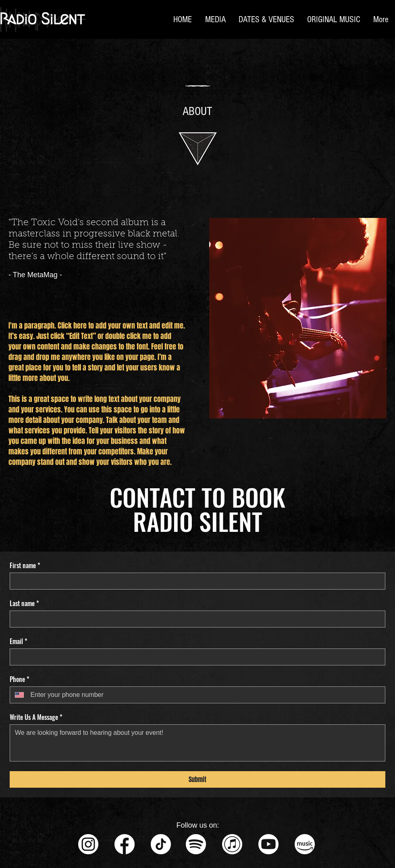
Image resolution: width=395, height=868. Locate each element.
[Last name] (195, 619)
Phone (20, 679)
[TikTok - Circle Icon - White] (161, 844)
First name (25, 565)
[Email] (195, 657)
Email (19, 641)
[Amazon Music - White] (305, 844)
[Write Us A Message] (197, 743)
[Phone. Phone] (204, 695)
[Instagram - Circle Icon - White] (88, 844)
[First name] (195, 581)
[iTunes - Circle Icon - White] (232, 844)
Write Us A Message (36, 717)
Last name (24, 603)
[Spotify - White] (196, 844)
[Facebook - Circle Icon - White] (125, 844)
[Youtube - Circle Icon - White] (268, 844)
